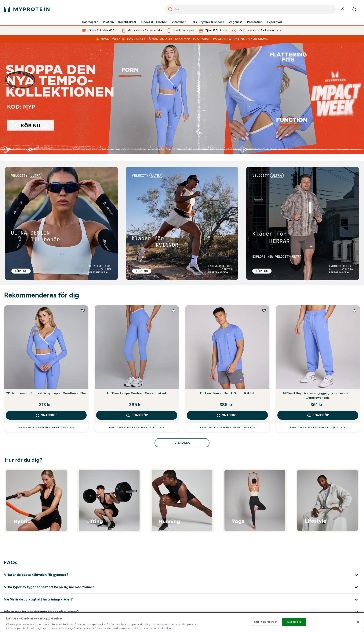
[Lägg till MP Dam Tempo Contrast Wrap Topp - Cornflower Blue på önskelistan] (83, 311)
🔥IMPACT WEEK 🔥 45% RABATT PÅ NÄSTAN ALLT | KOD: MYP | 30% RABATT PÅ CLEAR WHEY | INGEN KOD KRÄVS (182, 39)
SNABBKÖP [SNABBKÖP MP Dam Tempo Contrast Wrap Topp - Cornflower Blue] (46, 415)
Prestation (255, 22)
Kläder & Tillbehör (154, 22)
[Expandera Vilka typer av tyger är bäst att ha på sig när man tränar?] (182, 587)
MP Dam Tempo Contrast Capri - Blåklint (137, 393)
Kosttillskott (127, 22)
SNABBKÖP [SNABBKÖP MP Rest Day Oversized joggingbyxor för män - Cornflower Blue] (318, 415)
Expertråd (274, 22)
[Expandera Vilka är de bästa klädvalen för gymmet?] (182, 575)
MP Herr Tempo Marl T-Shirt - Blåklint (227, 393)
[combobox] (251, 9)
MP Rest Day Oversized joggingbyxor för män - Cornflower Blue (318, 395)
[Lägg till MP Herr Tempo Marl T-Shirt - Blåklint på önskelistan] (264, 311)
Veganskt (236, 22)
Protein (108, 22)
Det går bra (294, 622)
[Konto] (343, 9)
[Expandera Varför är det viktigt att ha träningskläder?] (182, 600)
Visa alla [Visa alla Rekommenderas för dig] (182, 443)
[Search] (170, 9)
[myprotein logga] (27, 9)
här (169, 628)
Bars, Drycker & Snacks (207, 22)
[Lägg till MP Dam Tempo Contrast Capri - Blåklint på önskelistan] (173, 311)
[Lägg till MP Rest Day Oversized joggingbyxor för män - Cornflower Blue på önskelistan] (355, 311)
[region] (182, 622)
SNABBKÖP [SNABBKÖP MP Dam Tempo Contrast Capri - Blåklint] (137, 415)
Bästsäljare (90, 22)
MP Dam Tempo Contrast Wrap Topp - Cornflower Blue (46, 393)
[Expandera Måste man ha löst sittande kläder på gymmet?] (182, 612)
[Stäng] (358, 622)
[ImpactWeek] (182, 98)
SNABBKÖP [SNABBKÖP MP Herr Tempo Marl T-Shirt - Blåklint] (227, 415)
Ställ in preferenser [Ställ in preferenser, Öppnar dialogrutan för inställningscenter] (266, 622)
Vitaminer (179, 22)
